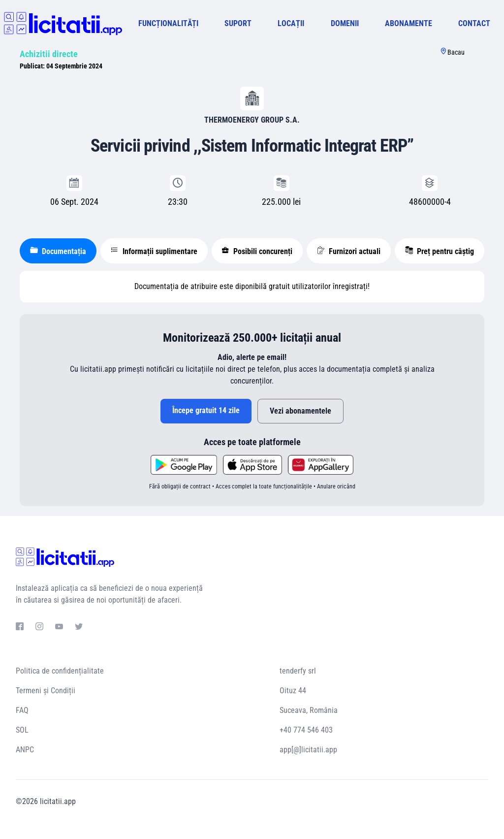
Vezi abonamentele (300, 411)
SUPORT (238, 23)
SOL (22, 730)
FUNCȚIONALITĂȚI (168, 23)
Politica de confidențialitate (60, 671)
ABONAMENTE (409, 23)
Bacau (456, 52)
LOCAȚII (291, 23)
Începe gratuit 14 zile (206, 410)
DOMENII (345, 23)
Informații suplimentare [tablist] (154, 251)
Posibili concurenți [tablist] (257, 251)
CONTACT (474, 23)
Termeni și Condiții (46, 691)
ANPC (25, 750)
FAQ (22, 710)
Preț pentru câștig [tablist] (440, 251)
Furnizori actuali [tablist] (349, 251)
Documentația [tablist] (58, 251)
